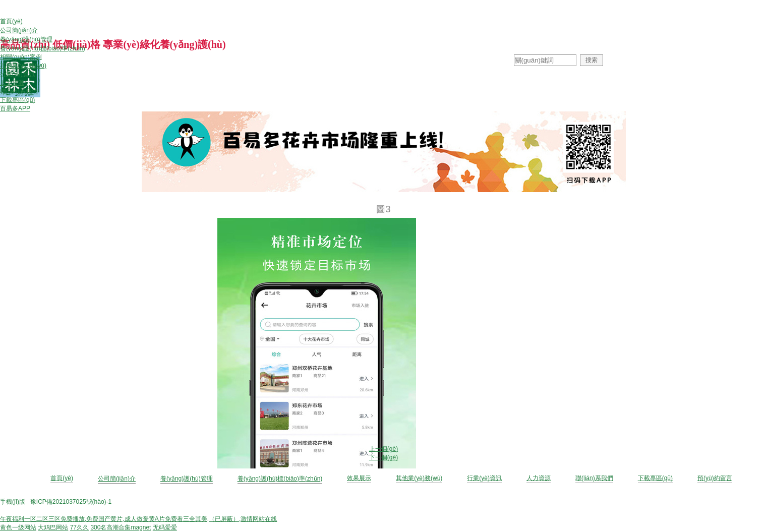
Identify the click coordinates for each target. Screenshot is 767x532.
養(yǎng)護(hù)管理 (187, 479)
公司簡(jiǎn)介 (117, 479)
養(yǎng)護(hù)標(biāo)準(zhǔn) (280, 479)
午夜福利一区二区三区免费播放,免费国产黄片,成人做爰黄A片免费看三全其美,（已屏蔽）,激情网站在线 (138, 519)
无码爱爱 (165, 527)
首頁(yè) (62, 478)
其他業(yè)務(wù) (419, 478)
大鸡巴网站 (53, 527)
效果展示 (359, 478)
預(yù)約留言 (715, 478)
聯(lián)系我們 (594, 478)
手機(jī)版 (13, 502)
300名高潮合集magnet (121, 527)
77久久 (79, 527)
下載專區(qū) (655, 478)
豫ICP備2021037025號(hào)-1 (71, 502)
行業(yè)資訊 (484, 478)
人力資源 (539, 478)
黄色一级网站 (18, 527)
